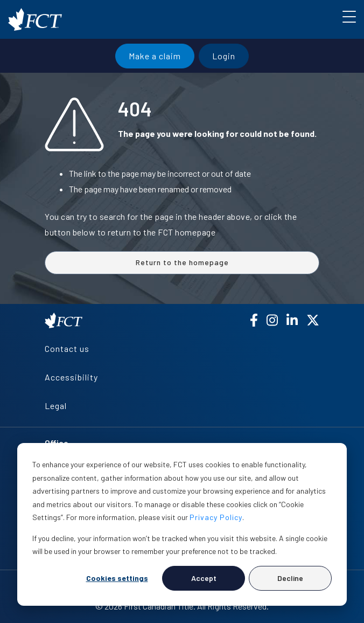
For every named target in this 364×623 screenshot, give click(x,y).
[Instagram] (272, 320)
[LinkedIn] (292, 320)
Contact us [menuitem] (67, 348)
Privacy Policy (216, 517)
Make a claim (155, 56)
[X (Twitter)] (313, 320)
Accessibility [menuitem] (71, 377)
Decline (290, 578)
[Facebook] (254, 320)
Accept (204, 578)
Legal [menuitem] (56, 406)
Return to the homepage (182, 262)
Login (224, 56)
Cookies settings (117, 578)
